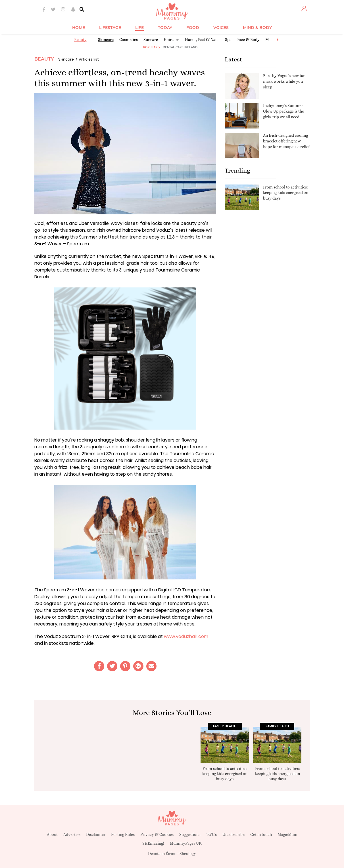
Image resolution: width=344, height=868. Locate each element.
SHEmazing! (153, 843)
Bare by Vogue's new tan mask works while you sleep (284, 81)
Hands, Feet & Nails (202, 40)
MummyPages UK (186, 843)
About (52, 834)
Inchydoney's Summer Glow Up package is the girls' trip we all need (283, 111)
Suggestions (190, 834)
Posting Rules (123, 834)
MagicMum (287, 834)
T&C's (211, 834)
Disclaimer (96, 834)
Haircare (171, 40)
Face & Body (248, 40)
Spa (228, 40)
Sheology (188, 854)
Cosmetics (129, 40)
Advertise (72, 834)
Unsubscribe (233, 834)
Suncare (151, 40)
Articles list (89, 59)
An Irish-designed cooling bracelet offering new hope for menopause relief (286, 141)
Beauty (80, 40)
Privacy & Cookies (157, 834)
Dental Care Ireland (180, 47)
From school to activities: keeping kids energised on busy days (286, 193)
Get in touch (261, 834)
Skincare (106, 40)
